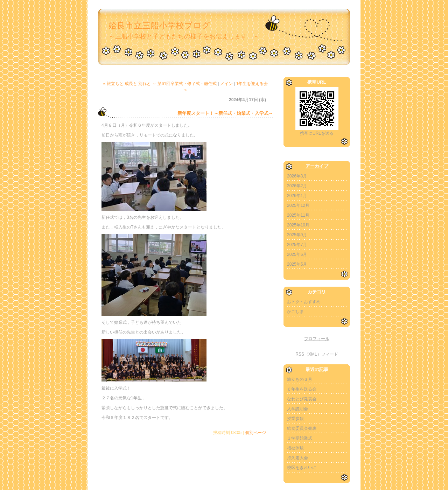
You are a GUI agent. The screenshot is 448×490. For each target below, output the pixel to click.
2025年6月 (297, 254)
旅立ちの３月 (300, 379)
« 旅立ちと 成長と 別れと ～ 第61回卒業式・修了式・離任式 (160, 84)
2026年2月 (297, 186)
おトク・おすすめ (304, 302)
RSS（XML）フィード (317, 354)
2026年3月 (297, 176)
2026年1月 (297, 196)
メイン (226, 84)
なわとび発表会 (302, 399)
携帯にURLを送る (317, 133)
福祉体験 (295, 448)
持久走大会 (297, 458)
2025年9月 (297, 235)
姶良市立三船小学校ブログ (159, 25)
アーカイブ (317, 166)
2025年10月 (298, 225)
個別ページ (255, 433)
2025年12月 (298, 205)
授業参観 (295, 419)
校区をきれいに (302, 468)
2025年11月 (298, 215)
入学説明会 (297, 409)
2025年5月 (297, 264)
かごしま (295, 311)
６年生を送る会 (302, 389)
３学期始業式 (300, 438)
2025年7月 (297, 245)
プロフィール (317, 339)
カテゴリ (317, 292)
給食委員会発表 (302, 428)
